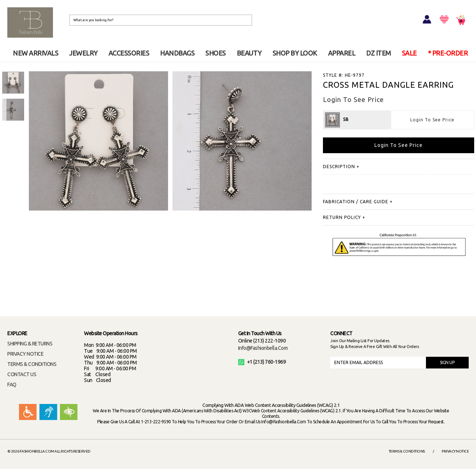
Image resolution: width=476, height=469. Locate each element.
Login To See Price (432, 120)
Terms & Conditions (407, 451)
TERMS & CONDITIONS (32, 364)
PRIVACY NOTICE (25, 354)
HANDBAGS (177, 53)
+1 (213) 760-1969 (262, 362)
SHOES (216, 53)
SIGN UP (447, 362)
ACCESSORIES (129, 53)
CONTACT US (22, 374)
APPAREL (342, 53)
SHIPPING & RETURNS (30, 344)
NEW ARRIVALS (35, 53)
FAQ (12, 385)
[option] (13, 83)
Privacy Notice (455, 451)
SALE (409, 53)
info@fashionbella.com (263, 348)
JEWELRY (83, 53)
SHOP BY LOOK (295, 53)
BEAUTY (249, 53)
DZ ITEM (378, 53)
